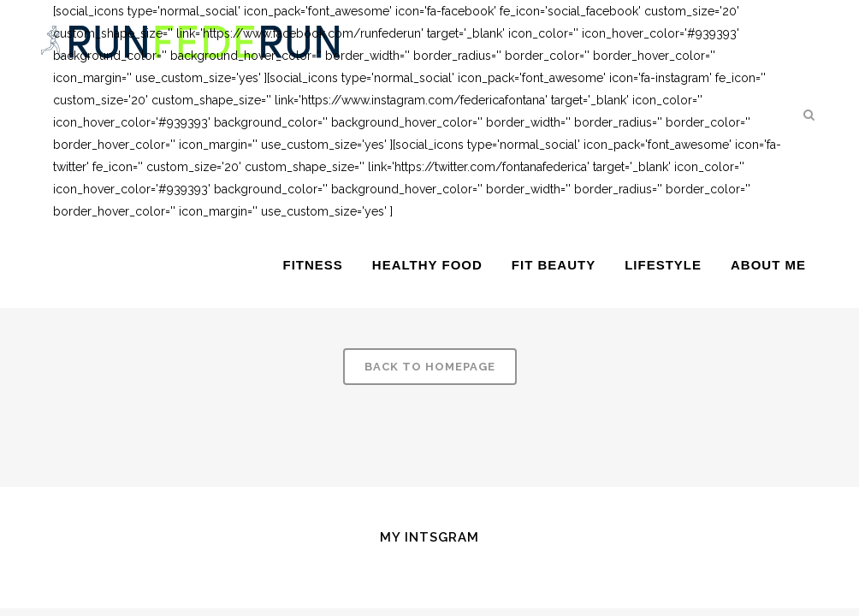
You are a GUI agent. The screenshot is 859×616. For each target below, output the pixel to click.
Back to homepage (430, 367)
